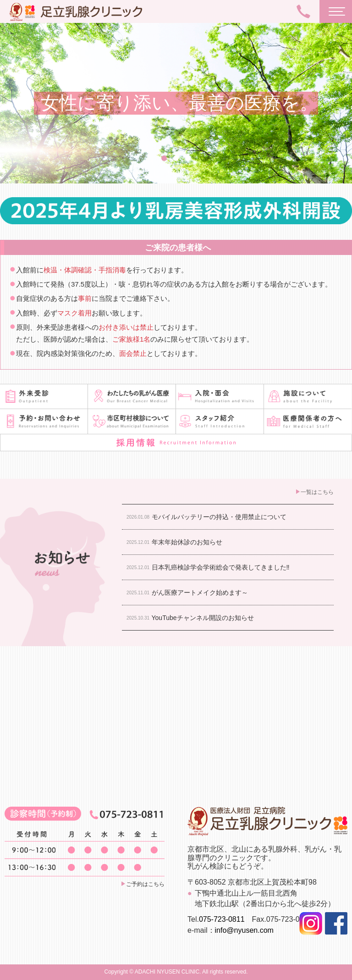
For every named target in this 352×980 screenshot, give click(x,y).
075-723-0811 (222, 919)
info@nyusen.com (244, 930)
